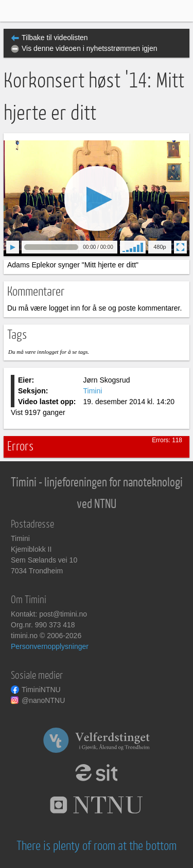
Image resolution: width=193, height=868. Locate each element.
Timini (93, 391)
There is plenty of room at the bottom (97, 846)
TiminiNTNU (41, 690)
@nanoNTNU (43, 700)
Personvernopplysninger (50, 646)
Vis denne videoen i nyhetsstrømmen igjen (90, 48)
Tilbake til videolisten (55, 38)
